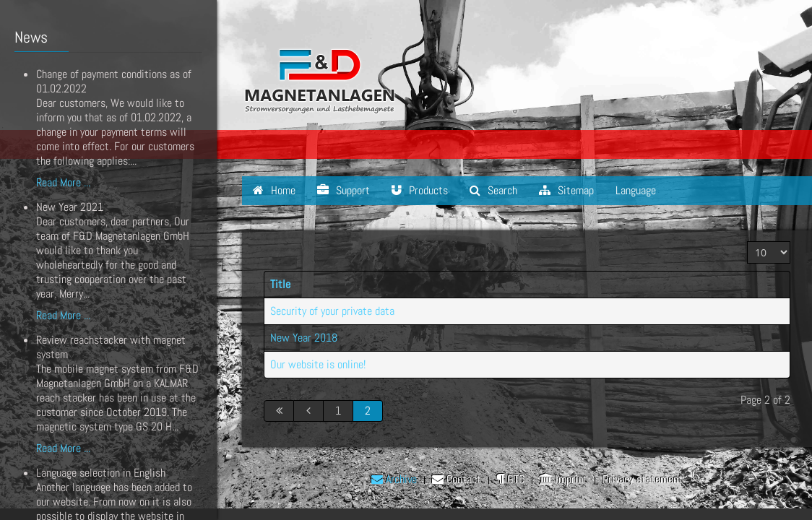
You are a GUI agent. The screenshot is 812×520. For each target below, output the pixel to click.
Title (280, 284)
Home (274, 190)
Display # (747, 242)
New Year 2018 (304, 338)
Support (344, 190)
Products (420, 190)
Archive (394, 480)
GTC (510, 480)
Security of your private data (332, 311)
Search (493, 190)
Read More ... (63, 182)
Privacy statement (643, 480)
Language (636, 190)
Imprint (563, 480)
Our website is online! (318, 364)
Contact (457, 480)
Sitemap (566, 190)
